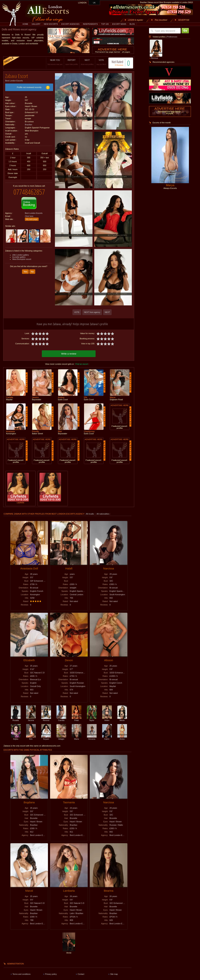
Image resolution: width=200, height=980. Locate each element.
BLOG (132, 24)
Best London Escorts (14, 81)
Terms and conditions (22, 974)
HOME (25, 24)
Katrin (107, 738)
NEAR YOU (55, 62)
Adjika (16, 738)
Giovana (92, 738)
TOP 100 (105, 24)
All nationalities (103, 514)
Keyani (46, 738)
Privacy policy (51, 974)
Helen (107, 719)
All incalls (90, 514)
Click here (29, 216)
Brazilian (29, 125)
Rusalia (16, 719)
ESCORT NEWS (119, 24)
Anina (122, 738)
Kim (31, 738)
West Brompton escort (22, 259)
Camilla (61, 719)
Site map (114, 974)
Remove (155, 58)
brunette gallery (19, 257)
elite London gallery (21, 255)
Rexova (46, 719)
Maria (77, 738)
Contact (81, 974)
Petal (77, 719)
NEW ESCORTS (51, 24)
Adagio (61, 738)
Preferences (172, 37)
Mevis (122, 719)
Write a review (69, 354)
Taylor (92, 719)
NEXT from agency (92, 312)
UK (94, 3)
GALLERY (36, 24)
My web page (32, 219)
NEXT (87, 62)
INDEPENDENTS (90, 24)
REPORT (72, 62)
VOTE (101, 62)
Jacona (31, 719)
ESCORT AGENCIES (70, 24)
